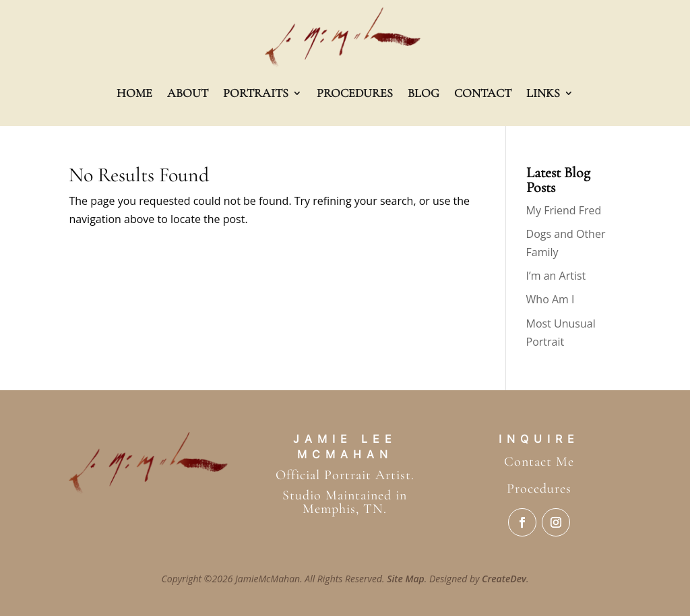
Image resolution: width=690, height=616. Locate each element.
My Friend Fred (564, 210)
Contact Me (539, 462)
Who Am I (551, 299)
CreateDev (504, 579)
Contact (483, 93)
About (188, 93)
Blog (424, 93)
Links (543, 93)
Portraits (256, 93)
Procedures (355, 93)
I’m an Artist (556, 276)
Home (134, 93)
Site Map (406, 579)
